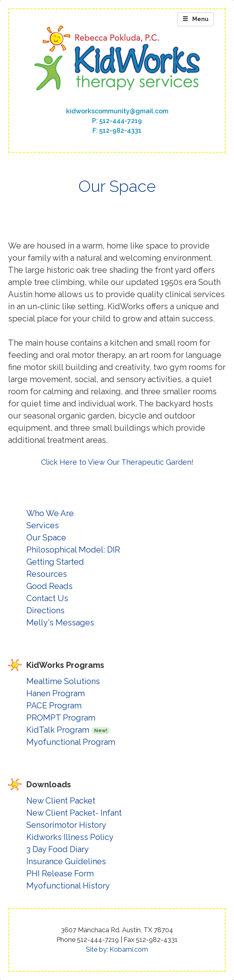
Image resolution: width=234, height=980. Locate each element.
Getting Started (55, 562)
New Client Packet (61, 801)
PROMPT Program (61, 718)
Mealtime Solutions (63, 681)
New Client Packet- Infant (74, 813)
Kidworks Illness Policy (70, 837)
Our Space (46, 538)
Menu (195, 19)
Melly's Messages (60, 623)
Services (43, 525)
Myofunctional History (68, 886)
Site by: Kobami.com (117, 949)
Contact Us (47, 598)
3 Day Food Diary (58, 849)
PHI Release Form (60, 874)
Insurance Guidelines (66, 861)
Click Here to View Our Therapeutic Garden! (117, 462)
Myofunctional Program (71, 742)
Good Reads (49, 586)
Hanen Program (56, 693)
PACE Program (54, 706)
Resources (47, 574)
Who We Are (50, 513)
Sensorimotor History (66, 825)
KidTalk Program (68, 730)
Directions (45, 610)
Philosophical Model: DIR (73, 550)
